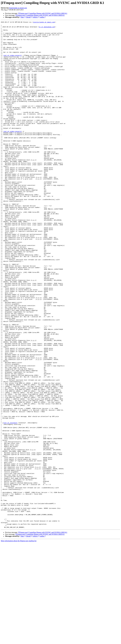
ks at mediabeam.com (47, 28)
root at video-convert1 (12, 62)
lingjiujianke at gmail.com (18, 8)
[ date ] (22, 17)
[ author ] (42, 17)
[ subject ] (35, 17)
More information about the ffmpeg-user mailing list (19, 642)
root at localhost (10, 503)
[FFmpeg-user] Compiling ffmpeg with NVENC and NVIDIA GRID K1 (43, 13)
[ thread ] (28, 17)
